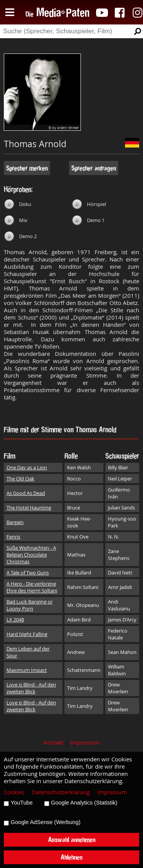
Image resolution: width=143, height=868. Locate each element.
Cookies (14, 792)
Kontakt (54, 742)
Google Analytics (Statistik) (84, 803)
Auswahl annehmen (72, 840)
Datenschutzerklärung (61, 792)
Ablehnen (71, 857)
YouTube (22, 803)
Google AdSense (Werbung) (46, 822)
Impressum (85, 742)
